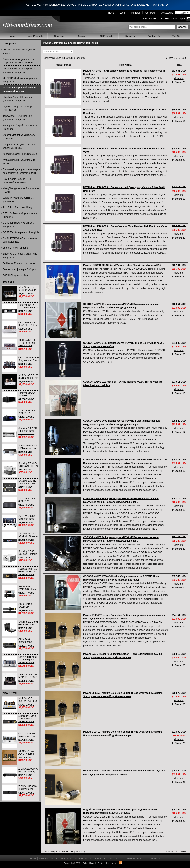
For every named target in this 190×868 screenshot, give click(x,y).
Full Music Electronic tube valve (19, 263)
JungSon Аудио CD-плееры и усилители (19, 200)
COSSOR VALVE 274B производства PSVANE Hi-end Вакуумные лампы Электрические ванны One (124, 345)
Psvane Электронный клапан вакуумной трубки (19, 89)
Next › (184, 58)
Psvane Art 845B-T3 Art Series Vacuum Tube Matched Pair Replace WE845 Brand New (124, 73)
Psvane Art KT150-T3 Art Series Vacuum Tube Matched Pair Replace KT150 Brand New (124, 111)
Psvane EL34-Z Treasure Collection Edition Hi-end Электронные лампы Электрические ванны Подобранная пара (123, 734)
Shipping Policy (136, 858)
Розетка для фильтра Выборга (19, 269)
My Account (167, 13)
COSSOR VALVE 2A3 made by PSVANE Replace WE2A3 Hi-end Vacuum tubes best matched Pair (123, 384)
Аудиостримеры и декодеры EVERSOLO (18, 108)
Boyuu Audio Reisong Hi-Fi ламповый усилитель (17, 181)
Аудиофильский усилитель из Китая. (19, 162)
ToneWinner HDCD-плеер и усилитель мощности (17, 118)
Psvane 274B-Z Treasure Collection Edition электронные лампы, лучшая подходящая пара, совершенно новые (124, 617)
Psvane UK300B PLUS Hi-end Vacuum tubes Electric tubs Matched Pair (122, 265)
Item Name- (126, 65)
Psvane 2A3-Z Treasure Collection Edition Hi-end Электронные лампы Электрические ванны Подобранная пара (123, 656)
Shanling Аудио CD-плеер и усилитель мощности (18, 99)
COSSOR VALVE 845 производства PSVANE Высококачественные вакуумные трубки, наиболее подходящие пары (121, 539)
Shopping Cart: (154, 18)
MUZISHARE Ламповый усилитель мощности (22, 80)
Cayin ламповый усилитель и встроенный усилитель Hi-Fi (19, 61)
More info (179, 78)
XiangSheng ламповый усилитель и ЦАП (21, 190)
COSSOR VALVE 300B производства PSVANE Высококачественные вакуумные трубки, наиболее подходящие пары (122, 422)
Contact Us (154, 36)
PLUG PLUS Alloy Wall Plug (17, 207)
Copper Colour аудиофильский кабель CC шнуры (19, 146)
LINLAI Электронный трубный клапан (19, 51)
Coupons (59, 36)
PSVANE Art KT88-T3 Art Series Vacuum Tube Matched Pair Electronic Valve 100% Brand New (125, 228)
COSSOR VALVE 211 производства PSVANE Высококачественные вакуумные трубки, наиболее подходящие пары (121, 306)
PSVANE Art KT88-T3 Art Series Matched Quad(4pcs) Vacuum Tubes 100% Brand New (124, 189)
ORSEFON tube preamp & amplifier (21, 232)
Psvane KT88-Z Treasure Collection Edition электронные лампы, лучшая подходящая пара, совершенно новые (124, 772)
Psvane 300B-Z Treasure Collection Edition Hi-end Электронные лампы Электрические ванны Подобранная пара (123, 695)
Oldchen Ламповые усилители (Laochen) (19, 137)
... (174, 58)
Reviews (130, 36)
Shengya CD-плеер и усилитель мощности (20, 256)
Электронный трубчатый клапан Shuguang (20, 127)
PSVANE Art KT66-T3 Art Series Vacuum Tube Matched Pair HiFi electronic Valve (124, 150)
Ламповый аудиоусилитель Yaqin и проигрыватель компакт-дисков (22, 171)
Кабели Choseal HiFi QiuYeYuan (20, 154)
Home (111, 13)
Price (179, 65)
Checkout (150, 13)
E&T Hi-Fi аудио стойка (15, 275)
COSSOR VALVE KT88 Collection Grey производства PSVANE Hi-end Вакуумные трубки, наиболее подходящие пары (122, 578)
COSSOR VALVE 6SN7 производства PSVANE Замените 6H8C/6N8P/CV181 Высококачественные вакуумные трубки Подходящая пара (125, 461)
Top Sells (177, 36)
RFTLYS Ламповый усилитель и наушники (20, 215)
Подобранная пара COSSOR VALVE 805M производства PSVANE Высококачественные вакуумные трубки (120, 811)
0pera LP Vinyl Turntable (16, 248)
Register (136, 13)
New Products (35, 36)
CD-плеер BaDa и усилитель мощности (18, 225)
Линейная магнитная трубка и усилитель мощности (19, 70)
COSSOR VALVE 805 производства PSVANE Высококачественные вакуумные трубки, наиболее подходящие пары (121, 500)
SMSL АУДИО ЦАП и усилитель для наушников (20, 240)
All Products (107, 36)
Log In (123, 13)
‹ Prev (169, 58)
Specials (83, 36)
